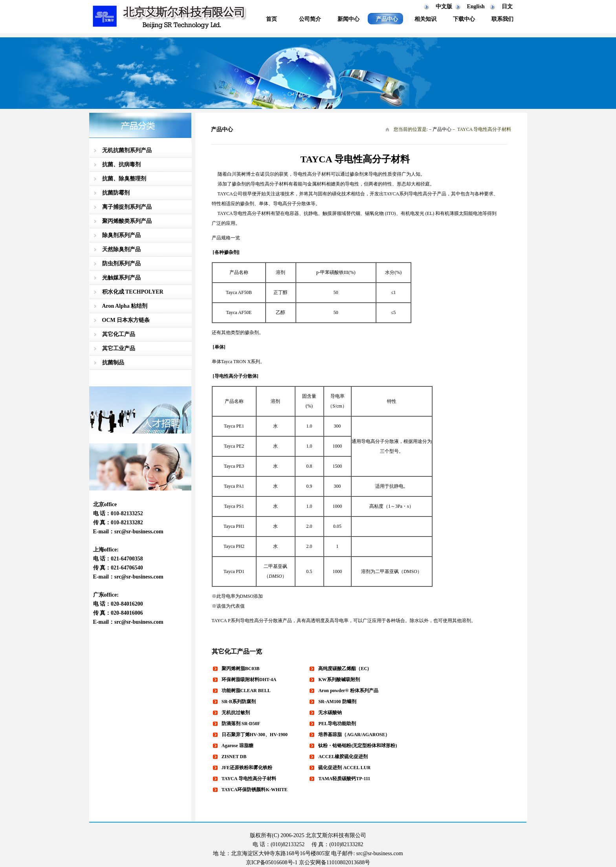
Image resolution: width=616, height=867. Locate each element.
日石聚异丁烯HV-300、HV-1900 (255, 735)
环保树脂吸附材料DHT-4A (249, 680)
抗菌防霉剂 (116, 193)
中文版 (444, 6)
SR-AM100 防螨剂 (337, 702)
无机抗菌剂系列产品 (127, 150)
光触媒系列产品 (121, 278)
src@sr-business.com (139, 532)
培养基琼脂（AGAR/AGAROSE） (354, 735)
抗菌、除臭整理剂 (124, 179)
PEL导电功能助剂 (337, 724)
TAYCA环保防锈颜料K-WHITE (255, 790)
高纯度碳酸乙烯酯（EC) (344, 669)
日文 (507, 6)
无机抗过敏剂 (236, 713)
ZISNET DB (234, 757)
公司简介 (310, 19)
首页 (271, 19)
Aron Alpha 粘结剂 (125, 306)
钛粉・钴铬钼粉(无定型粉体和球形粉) (357, 746)
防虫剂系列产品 (121, 264)
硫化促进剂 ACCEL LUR (344, 768)
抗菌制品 (113, 363)
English (476, 6)
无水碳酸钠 (330, 713)
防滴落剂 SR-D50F (241, 724)
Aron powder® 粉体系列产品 (348, 691)
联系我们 (502, 19)
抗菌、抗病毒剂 (121, 164)
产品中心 (387, 19)
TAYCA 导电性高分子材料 (249, 779)
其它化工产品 (119, 334)
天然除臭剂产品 (121, 249)
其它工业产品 (119, 348)
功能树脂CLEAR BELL (246, 691)
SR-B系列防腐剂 (239, 702)
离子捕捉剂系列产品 (127, 207)
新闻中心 (348, 19)
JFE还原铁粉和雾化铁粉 (247, 768)
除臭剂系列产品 (121, 235)
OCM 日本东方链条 (126, 320)
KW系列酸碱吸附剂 (339, 680)
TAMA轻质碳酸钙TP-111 (344, 779)
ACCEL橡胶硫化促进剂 (343, 757)
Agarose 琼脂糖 (237, 746)
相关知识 (425, 19)
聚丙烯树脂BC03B (241, 669)
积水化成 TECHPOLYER (133, 292)
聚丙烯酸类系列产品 (127, 221)
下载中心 (464, 19)
